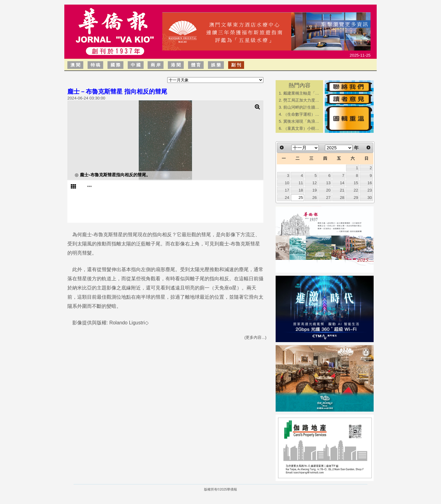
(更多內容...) (255, 337)
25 (301, 198)
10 (287, 183)
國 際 (115, 65)
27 (328, 198)
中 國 (136, 65)
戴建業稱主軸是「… (301, 93)
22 (356, 190)
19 (315, 190)
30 (370, 198)
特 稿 (96, 65)
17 (287, 190)
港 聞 (176, 65)
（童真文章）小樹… (301, 128)
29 (356, 198)
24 (287, 198)
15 (356, 183)
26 (315, 198)
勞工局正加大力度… (301, 100)
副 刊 (236, 65)
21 (342, 190)
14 (342, 183)
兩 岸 (156, 65)
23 (370, 190)
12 (315, 183)
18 (301, 190)
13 (328, 183)
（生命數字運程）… (301, 114)
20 (328, 190)
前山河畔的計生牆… (301, 107)
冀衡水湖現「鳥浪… (301, 121)
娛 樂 (216, 65)
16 (370, 183)
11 (301, 183)
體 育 (196, 65)
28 (342, 198)
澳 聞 (75, 65)
